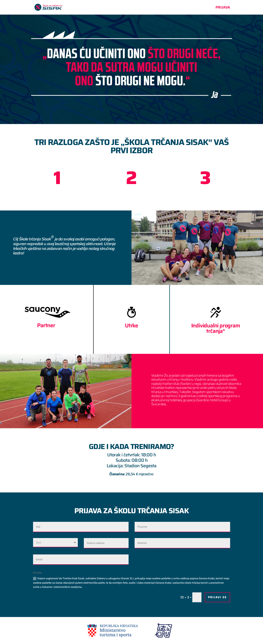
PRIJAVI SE (217, 597)
